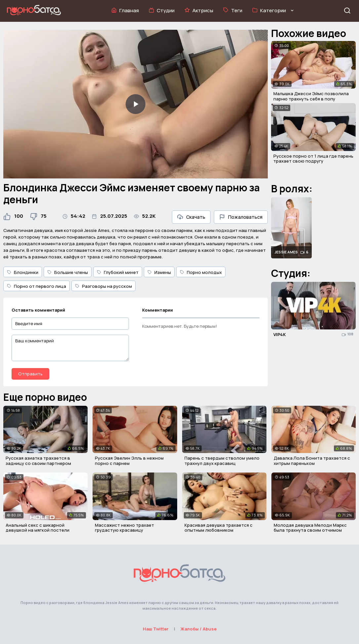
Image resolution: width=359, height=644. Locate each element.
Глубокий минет (118, 272)
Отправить (30, 374)
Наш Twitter (156, 629)
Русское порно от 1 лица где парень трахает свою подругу (313, 159)
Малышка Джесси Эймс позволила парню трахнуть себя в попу (311, 96)
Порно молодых (201, 272)
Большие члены (68, 272)
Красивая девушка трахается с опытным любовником (219, 528)
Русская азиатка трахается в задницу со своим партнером (38, 461)
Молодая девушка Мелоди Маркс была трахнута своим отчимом (310, 528)
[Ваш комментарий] (70, 348)
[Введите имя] (70, 324)
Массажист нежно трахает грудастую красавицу (124, 528)
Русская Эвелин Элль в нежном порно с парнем (129, 461)
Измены (159, 272)
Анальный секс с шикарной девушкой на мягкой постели (38, 528)
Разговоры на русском (103, 286)
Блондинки (23, 272)
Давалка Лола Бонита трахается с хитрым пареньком (312, 461)
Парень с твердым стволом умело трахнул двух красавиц (222, 461)
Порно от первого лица (37, 286)
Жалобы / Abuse (199, 629)
